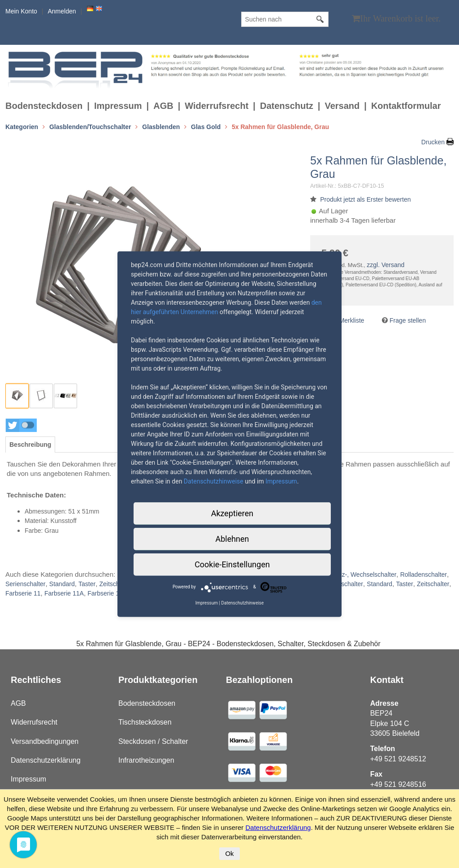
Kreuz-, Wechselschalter (362, 574)
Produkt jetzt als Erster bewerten (365, 199)
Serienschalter (26, 584)
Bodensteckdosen (44, 106)
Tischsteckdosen (145, 722)
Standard (62, 584)
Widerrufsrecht (217, 106)
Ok (229, 853)
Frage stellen (408, 320)
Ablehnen (232, 538)
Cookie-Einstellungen (232, 564)
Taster (87, 584)
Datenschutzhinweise (214, 481)
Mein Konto (21, 11)
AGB (163, 106)
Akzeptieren (232, 513)
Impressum (118, 106)
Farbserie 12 (105, 593)
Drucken (433, 142)
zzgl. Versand (385, 265)
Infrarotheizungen (146, 760)
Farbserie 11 (23, 593)
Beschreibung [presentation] (30, 445)
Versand (342, 106)
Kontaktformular (406, 106)
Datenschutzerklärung (46, 760)
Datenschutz (287, 106)
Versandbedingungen (45, 741)
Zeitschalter (115, 584)
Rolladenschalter (424, 574)
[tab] (30, 445)
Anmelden (62, 11)
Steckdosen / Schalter (153, 741)
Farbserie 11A (64, 593)
